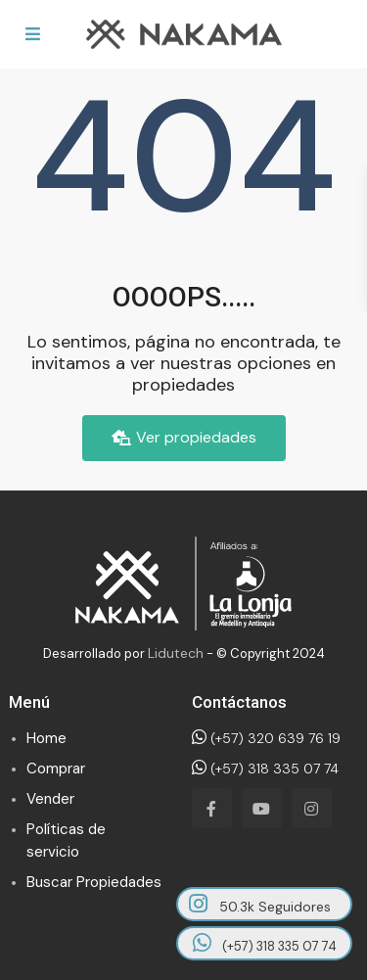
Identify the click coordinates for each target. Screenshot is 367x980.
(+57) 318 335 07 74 (265, 769)
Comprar (56, 769)
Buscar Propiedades (94, 882)
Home (46, 738)
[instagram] (312, 808)
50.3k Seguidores (260, 904)
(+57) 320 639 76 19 (266, 738)
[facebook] (212, 808)
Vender (50, 799)
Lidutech (176, 653)
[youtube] (262, 808)
